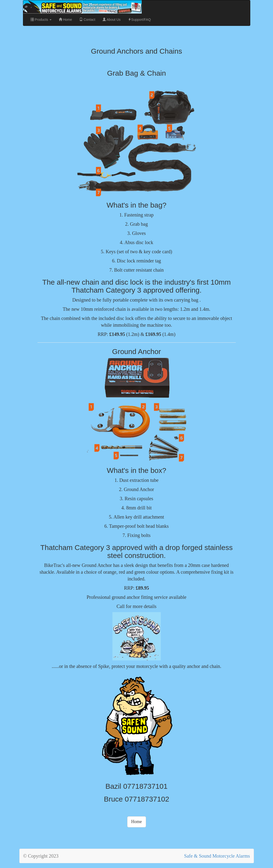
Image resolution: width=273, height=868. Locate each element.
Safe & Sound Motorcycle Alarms (217, 856)
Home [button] (137, 822)
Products (41, 20)
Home (65, 20)
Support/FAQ (139, 20)
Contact (87, 20)
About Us (112, 20)
